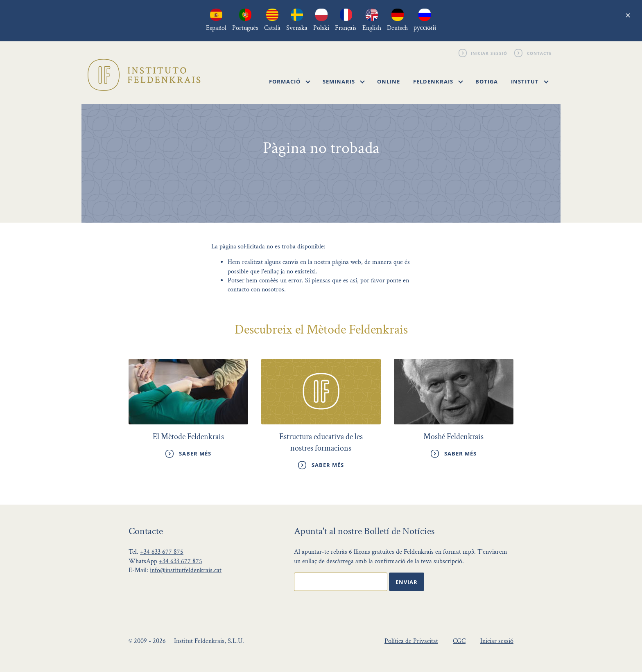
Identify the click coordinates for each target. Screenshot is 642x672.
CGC (459, 641)
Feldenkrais (438, 81)
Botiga (487, 81)
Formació (290, 81)
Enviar (407, 582)
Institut (530, 81)
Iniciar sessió (489, 53)
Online (389, 81)
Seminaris (344, 81)
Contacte (539, 53)
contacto (238, 290)
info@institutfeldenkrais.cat (186, 570)
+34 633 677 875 (162, 552)
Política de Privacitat (411, 641)
